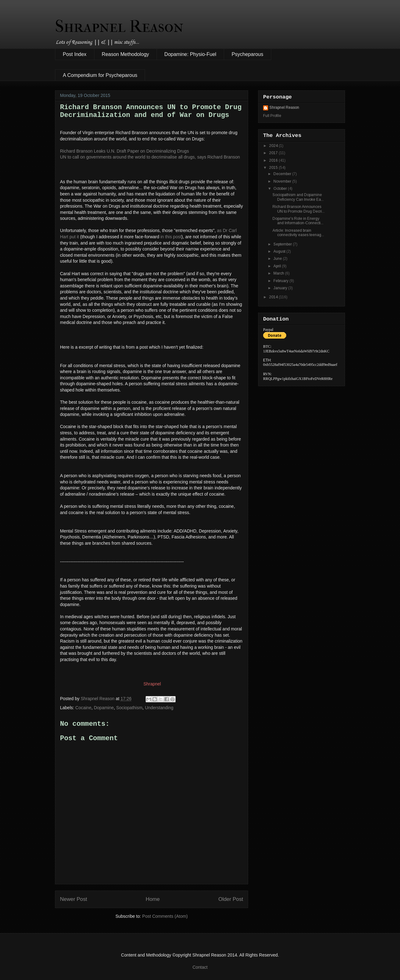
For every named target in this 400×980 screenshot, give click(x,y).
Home (153, 899)
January (281, 288)
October (281, 189)
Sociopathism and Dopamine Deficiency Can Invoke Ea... (298, 197)
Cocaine (83, 708)
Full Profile (272, 116)
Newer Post (74, 899)
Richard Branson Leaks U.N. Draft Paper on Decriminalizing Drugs (124, 151)
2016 (274, 160)
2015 (274, 168)
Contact (200, 967)
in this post (171, 237)
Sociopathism (129, 708)
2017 (274, 153)
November (283, 181)
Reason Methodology (125, 54)
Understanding (159, 708)
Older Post (231, 899)
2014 (274, 297)
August (280, 251)
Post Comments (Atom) (165, 916)
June (278, 259)
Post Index (75, 54)
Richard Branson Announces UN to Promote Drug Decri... (299, 209)
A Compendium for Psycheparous (100, 75)
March (279, 273)
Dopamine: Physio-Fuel (190, 54)
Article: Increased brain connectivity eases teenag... (298, 233)
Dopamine (104, 708)
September (283, 244)
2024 (274, 146)
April (278, 266)
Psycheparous (247, 54)
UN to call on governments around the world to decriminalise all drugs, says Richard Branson (150, 157)
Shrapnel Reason (119, 26)
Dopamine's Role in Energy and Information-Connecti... (298, 221)
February (281, 281)
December (283, 174)
